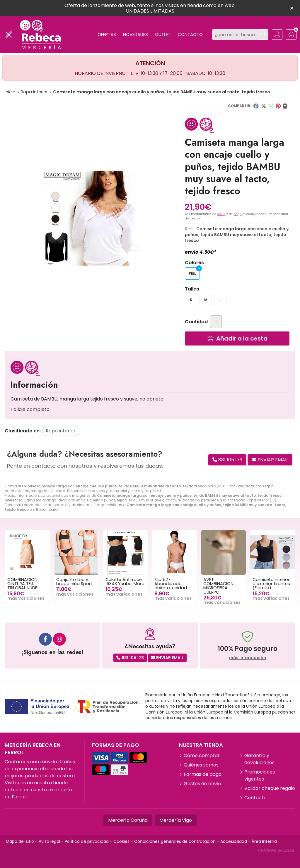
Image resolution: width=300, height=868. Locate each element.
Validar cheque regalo (270, 788)
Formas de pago (203, 774)
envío (221, 214)
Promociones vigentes (260, 775)
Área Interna (264, 841)
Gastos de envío (202, 784)
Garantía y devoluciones (259, 759)
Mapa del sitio (20, 841)
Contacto (255, 798)
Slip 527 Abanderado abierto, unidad (187, 584)
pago (237, 214)
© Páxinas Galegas (276, 850)
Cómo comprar (202, 756)
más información (248, 658)
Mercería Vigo (176, 820)
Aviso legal (49, 841)
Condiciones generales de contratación (175, 841)
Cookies (121, 841)
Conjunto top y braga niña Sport (91, 582)
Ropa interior (258, 500)
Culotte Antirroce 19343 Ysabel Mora (141, 582)
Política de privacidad (87, 841)
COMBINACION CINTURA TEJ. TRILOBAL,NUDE (39, 584)
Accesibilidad (234, 841)
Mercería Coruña (128, 820)
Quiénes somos (201, 765)
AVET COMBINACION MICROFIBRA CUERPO (235, 586)
